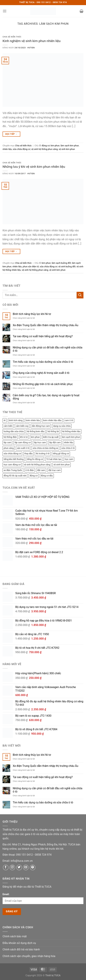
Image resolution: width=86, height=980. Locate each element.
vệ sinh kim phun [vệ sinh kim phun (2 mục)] (62, 465)
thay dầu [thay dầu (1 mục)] (29, 454)
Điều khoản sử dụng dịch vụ (19, 943)
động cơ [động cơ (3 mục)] (34, 476)
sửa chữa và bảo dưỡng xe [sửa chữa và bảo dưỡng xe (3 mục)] (45, 448)
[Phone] (25, 855)
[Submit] (80, 295)
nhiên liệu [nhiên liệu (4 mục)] (68, 442)
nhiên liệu (7, 149)
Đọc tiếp (11, 134)
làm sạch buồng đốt (61, 263)
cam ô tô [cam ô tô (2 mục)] (69, 420)
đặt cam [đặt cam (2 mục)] (41, 470)
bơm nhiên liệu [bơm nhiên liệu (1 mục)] (33, 420)
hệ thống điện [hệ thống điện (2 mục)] (10, 437)
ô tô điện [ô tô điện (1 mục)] (30, 470)
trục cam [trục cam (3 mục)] (69, 459)
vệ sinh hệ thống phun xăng (45, 149)
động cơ (46, 146)
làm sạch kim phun (70, 146)
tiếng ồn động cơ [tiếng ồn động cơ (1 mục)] (35, 459)
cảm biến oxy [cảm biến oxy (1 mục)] (22, 426)
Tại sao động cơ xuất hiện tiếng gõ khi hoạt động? (43, 336)
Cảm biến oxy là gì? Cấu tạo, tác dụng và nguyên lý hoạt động (46, 397)
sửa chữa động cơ (22, 149)
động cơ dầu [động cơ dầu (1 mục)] (47, 476)
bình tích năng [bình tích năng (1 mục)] (16, 420)
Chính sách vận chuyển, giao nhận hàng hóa (29, 956)
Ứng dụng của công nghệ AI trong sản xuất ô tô (41, 373)
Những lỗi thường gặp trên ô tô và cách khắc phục (43, 384)
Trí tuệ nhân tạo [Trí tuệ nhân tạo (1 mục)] (54, 459)
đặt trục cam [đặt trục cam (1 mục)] (54, 470)
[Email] (22, 861)
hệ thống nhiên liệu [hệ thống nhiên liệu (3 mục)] (71, 431)
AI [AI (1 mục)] (5, 420)
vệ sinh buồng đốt (67, 267)
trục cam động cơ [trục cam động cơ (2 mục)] (12, 465)
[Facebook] (6, 867)
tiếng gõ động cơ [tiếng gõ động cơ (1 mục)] (61, 454)
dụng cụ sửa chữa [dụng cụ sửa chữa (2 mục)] (62, 426)
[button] (5, 11)
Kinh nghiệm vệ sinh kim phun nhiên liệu (32, 41)
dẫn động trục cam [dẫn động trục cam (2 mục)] (41, 426)
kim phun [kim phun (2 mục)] (35, 437)
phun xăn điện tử (31, 267)
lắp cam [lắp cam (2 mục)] (7, 442)
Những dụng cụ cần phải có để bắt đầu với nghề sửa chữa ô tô (48, 349)
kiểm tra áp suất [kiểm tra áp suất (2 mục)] (51, 437)
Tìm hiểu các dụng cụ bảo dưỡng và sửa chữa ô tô (43, 362)
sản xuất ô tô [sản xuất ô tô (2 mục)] (23, 448)
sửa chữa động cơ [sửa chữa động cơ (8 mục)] (12, 454)
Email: (6, 894)
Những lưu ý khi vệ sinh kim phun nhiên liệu (34, 167)
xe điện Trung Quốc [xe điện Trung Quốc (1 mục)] (13, 470)
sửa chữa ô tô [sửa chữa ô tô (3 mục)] (68, 448)
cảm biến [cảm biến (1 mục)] (8, 426)
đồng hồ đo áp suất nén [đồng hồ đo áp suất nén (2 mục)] (15, 476)
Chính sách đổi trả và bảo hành (21, 949)
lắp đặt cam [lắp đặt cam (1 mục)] (55, 442)
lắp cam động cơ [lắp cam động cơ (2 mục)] (23, 442)
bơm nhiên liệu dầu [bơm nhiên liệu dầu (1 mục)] (52, 420)
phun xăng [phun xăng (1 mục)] (9, 448)
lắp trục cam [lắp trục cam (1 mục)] (40, 442)
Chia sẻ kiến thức (12, 37)
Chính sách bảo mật (15, 936)
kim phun (55, 146)
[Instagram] (12, 867)
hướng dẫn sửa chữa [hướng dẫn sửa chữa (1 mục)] (14, 431)
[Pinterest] (33, 867)
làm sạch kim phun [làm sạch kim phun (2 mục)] (71, 437)
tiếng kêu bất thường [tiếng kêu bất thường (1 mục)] (14, 459)
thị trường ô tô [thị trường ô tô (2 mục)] (43, 454)
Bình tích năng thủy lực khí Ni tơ (32, 314)
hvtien (31, 48)
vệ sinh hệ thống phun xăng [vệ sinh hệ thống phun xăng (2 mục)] (37, 465)
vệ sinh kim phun (67, 149)
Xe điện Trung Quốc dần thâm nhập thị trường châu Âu (46, 325)
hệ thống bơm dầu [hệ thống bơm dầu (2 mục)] (36, 431)
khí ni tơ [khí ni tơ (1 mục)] (24, 437)
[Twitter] (19, 867)
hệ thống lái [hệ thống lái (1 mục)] (53, 431)
